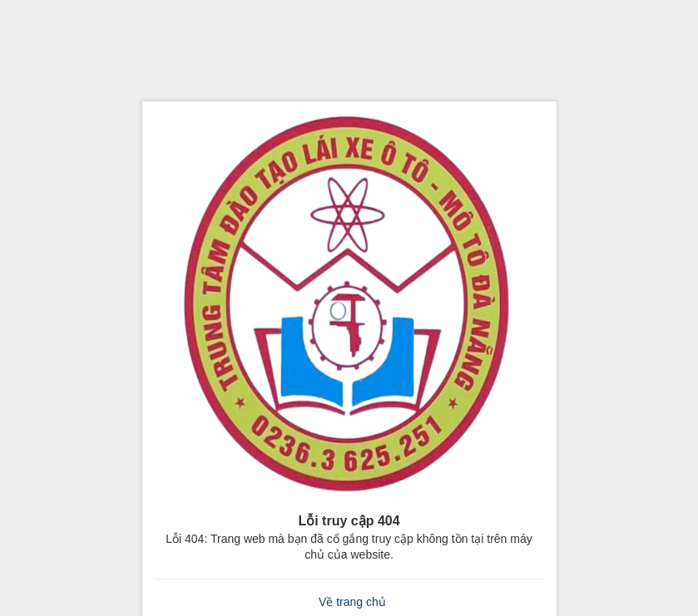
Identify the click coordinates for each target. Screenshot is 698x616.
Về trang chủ (352, 602)
